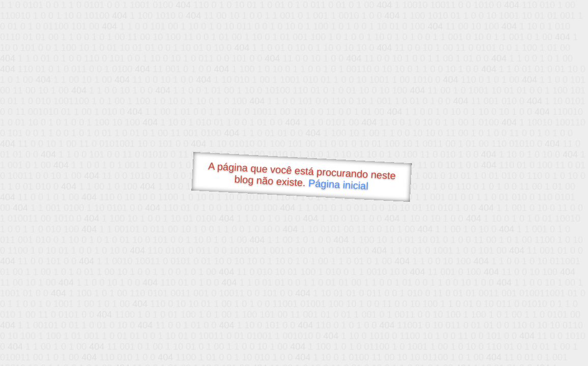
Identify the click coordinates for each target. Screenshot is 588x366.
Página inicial (339, 185)
